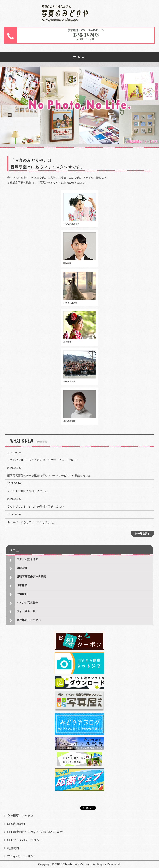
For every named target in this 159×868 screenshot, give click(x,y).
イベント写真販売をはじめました (27, 491)
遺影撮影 (22, 585)
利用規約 (13, 848)
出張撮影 (22, 594)
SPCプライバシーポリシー (25, 840)
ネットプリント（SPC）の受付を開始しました (36, 507)
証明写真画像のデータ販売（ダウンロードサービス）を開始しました (49, 476)
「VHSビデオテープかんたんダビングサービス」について (42, 460)
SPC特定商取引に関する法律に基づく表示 (35, 832)
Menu (82, 57)
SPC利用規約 (16, 824)
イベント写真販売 (27, 603)
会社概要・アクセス (29, 620)
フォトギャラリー (27, 611)
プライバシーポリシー (22, 856)
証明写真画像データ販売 (31, 577)
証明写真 (22, 568)
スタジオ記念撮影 (27, 559)
